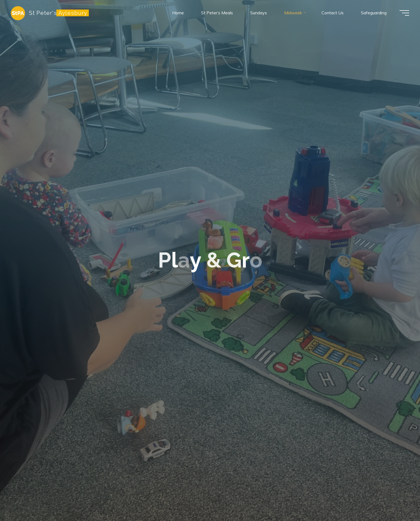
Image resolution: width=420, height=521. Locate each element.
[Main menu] (404, 13)
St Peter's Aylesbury (58, 13)
